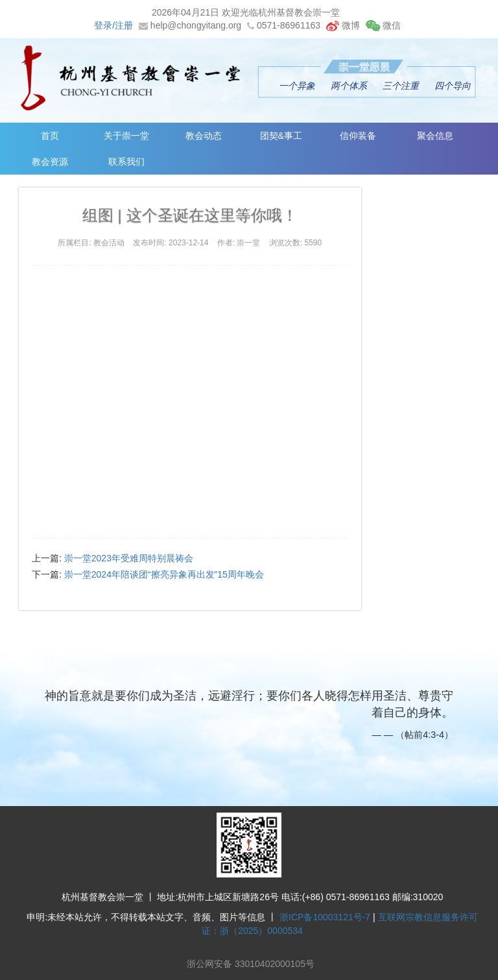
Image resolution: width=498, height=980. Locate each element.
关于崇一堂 (126, 136)
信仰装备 (358, 136)
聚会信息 (435, 136)
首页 (50, 136)
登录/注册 (113, 25)
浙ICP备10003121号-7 (325, 917)
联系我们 (126, 162)
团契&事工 (281, 136)
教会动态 (204, 136)
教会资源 (50, 162)
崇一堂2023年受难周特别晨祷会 (129, 558)
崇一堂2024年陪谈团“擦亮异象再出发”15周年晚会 (164, 574)
